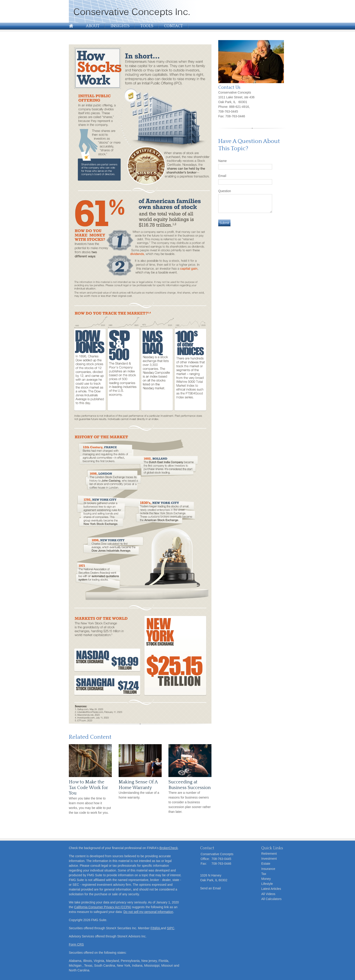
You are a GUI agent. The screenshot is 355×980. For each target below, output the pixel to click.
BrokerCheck (169, 848)
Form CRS (76, 944)
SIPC (171, 928)
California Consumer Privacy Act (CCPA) (103, 907)
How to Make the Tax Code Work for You (88, 788)
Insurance (268, 869)
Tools (147, 26)
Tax (264, 874)
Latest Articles (271, 889)
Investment (269, 859)
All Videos (268, 894)
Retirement (269, 854)
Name (222, 161)
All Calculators (271, 899)
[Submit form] (224, 223)
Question (225, 191)
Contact (174, 26)
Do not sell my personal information (148, 912)
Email (222, 176)
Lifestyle (267, 884)
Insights (120, 26)
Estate (266, 864)
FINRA (156, 928)
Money (266, 879)
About (93, 26)
